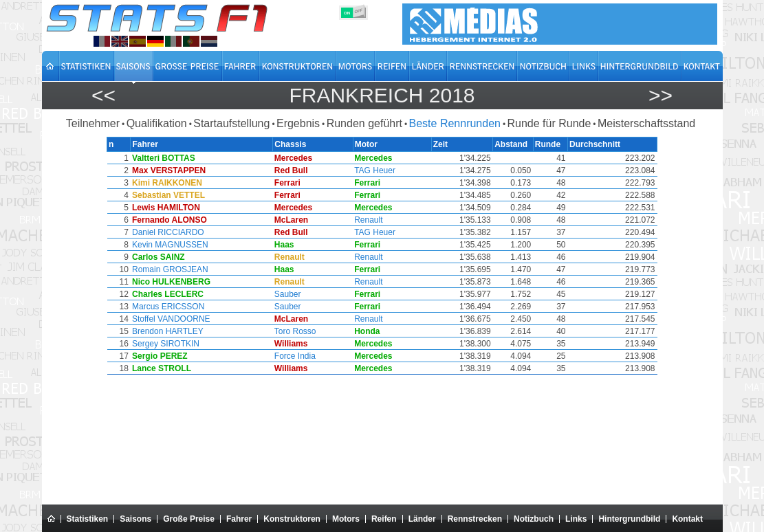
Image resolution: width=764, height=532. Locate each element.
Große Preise (189, 519)
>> (661, 95)
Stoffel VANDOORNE (171, 319)
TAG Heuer (376, 170)
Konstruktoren (292, 519)
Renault (370, 220)
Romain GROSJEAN (170, 269)
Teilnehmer (93, 123)
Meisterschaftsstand (646, 123)
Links (576, 519)
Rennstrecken (475, 519)
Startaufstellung (231, 123)
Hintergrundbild (629, 519)
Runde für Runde (549, 123)
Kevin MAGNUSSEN (170, 245)
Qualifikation (157, 123)
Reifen (384, 519)
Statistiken (88, 519)
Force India (296, 356)
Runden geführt (364, 123)
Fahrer (239, 519)
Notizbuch (534, 519)
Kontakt (687, 519)
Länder (422, 519)
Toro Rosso (296, 331)
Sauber (288, 294)
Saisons (135, 519)
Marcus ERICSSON (167, 307)
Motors (346, 519)
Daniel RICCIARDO (167, 232)
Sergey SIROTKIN (165, 344)
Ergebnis (298, 123)
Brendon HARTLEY (167, 331)
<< (103, 95)
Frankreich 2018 (382, 95)
